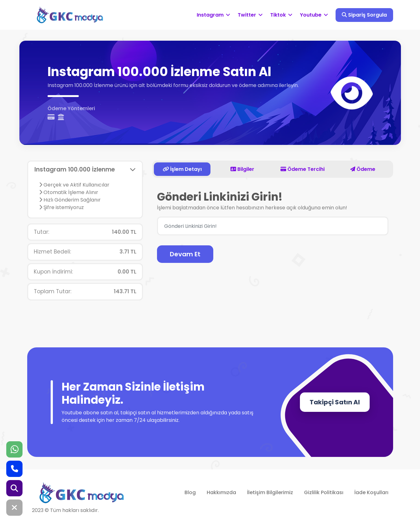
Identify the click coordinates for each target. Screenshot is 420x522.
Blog (190, 492)
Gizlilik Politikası (324, 492)
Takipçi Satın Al (335, 402)
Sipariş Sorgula (364, 15)
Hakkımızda (221, 492)
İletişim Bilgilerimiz (270, 492)
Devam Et (185, 254)
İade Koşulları (371, 492)
